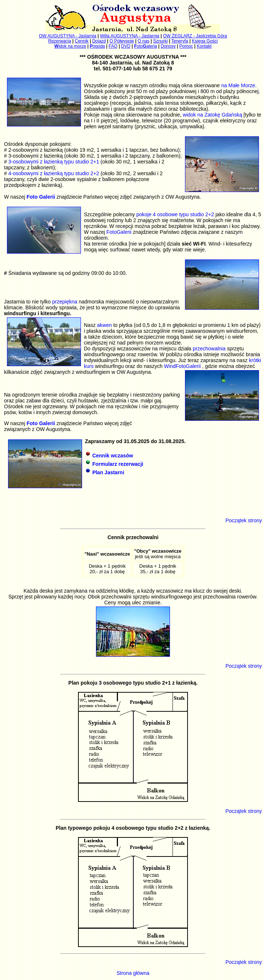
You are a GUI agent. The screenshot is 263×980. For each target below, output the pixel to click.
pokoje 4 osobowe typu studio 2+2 (175, 214)
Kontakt (204, 46)
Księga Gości (205, 41)
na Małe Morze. (239, 85)
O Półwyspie (122, 41)
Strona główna (133, 973)
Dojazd (99, 41)
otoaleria (146, 46)
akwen (104, 325)
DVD (126, 46)
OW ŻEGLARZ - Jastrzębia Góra (195, 36)
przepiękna (65, 302)
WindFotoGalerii (183, 366)
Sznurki (160, 41)
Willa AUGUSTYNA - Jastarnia (130, 36)
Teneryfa (180, 41)
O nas (144, 41)
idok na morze (70, 46)
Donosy (168, 46)
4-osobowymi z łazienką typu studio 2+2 (54, 173)
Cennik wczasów (113, 456)
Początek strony (244, 520)
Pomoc (186, 46)
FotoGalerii (119, 232)
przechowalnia (210, 349)
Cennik (82, 41)
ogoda (97, 46)
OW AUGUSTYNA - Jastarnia (68, 36)
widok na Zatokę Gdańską (212, 115)
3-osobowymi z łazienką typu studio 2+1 (54, 162)
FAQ (113, 46)
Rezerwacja (60, 41)
